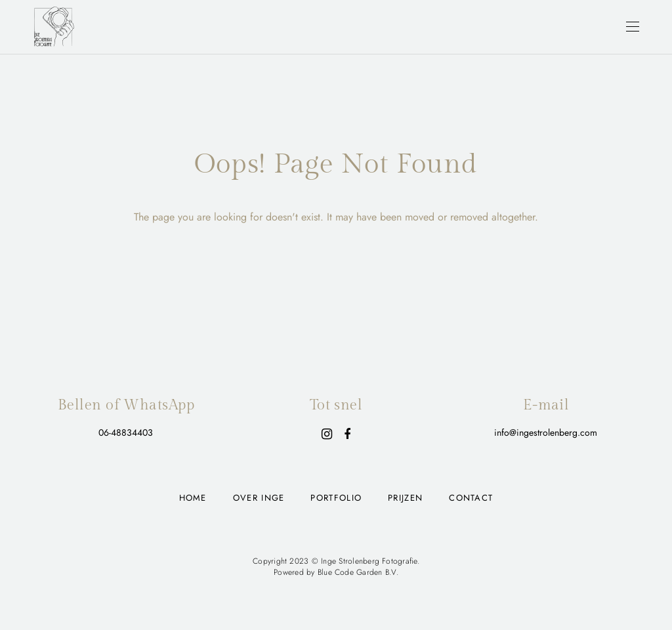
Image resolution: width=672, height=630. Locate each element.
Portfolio (336, 498)
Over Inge (259, 498)
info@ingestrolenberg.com (546, 432)
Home (193, 498)
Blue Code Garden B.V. (358, 572)
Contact (471, 498)
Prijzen (405, 498)
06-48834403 (126, 432)
